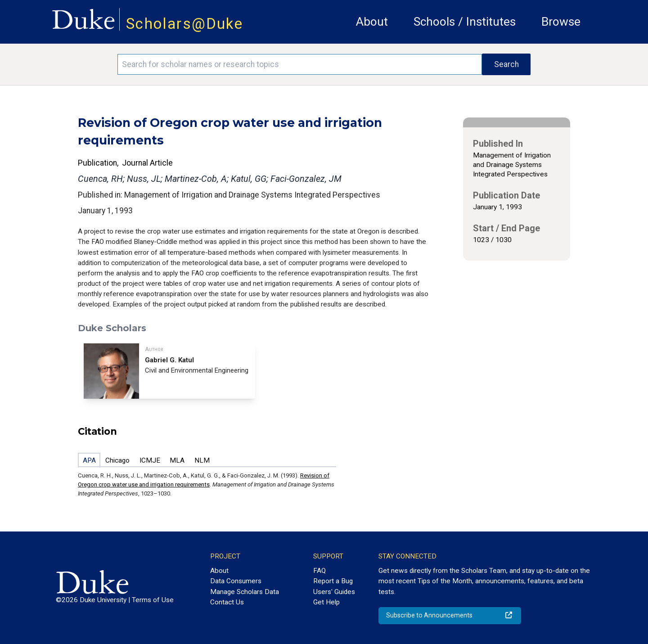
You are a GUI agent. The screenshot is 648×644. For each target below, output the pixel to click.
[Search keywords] (300, 64)
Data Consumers (236, 581)
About (372, 22)
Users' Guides (334, 592)
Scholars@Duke (184, 24)
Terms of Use (153, 600)
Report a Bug (333, 581)
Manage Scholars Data (245, 592)
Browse (561, 22)
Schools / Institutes (465, 22)
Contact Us (227, 602)
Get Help (326, 602)
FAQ (319, 571)
